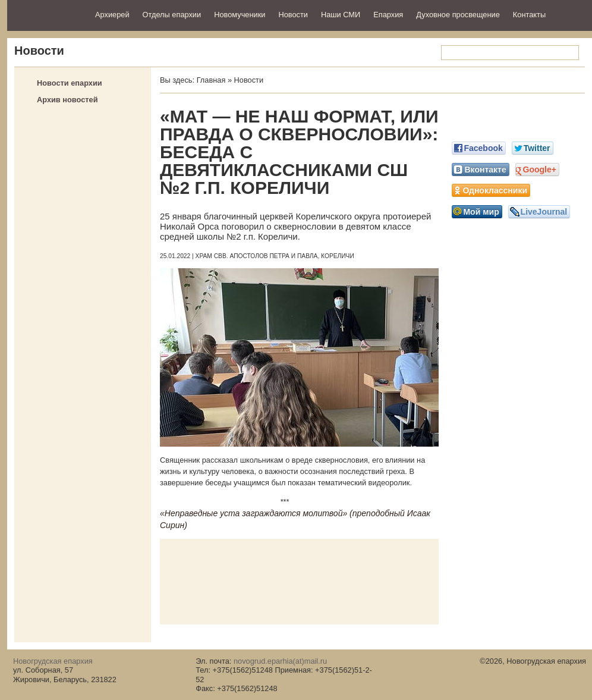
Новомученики (240, 15)
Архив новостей (67, 100)
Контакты (529, 15)
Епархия (388, 15)
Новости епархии (70, 83)
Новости (293, 15)
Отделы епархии (172, 15)
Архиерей (112, 15)
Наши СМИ (341, 15)
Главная (211, 80)
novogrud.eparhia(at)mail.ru (280, 661)
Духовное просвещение (458, 15)
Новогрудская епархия (47, 14)
